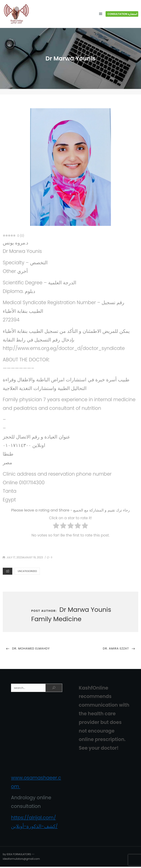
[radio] (56, 528)
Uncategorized (27, 572)
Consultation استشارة (122, 15)
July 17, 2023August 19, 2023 (24, 559)
